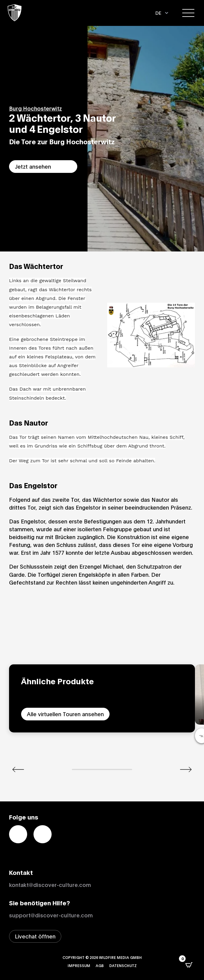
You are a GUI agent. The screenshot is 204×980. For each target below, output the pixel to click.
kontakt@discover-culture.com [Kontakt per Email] (50, 885)
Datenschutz (123, 965)
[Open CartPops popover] (189, 965)
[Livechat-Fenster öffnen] (35, 936)
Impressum (79, 965)
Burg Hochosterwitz (35, 108)
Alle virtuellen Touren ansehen (65, 714)
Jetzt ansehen (33, 166)
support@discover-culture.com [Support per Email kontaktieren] (51, 915)
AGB (100, 965)
